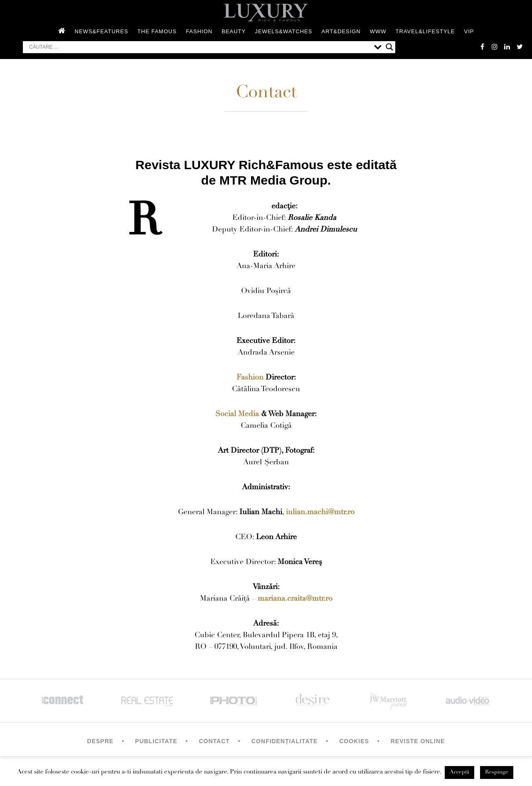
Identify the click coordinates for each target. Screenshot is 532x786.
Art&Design (341, 31)
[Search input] (199, 47)
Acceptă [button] (459, 772)
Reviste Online (418, 741)
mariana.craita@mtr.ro (295, 599)
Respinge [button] (497, 772)
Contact (214, 741)
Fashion (199, 31)
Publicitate (156, 741)
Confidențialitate (285, 741)
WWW (378, 31)
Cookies (354, 741)
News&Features (102, 31)
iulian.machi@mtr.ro (320, 513)
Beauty (234, 31)
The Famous (157, 31)
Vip (469, 31)
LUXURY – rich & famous (266, 12)
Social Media (237, 414)
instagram (495, 47)
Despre (101, 741)
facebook (482, 47)
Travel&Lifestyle (425, 31)
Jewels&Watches (283, 31)
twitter (520, 47)
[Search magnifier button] (389, 47)
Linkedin (507, 47)
